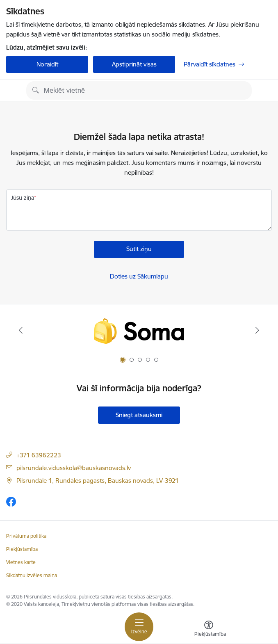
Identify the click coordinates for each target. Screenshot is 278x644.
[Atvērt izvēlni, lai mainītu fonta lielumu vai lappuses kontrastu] (209, 630)
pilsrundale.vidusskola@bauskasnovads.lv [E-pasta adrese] (74, 468)
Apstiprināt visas (134, 64)
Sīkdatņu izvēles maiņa (32, 575)
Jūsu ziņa (23, 198)
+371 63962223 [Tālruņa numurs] (39, 455)
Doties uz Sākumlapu (139, 276)
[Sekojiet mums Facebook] (11, 501)
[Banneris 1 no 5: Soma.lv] (139, 330)
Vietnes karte (21, 562)
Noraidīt (47, 64)
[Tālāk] (257, 330)
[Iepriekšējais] (21, 330)
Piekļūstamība (22, 549)
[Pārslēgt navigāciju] (139, 627)
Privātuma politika (26, 536)
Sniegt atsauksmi (139, 415)
